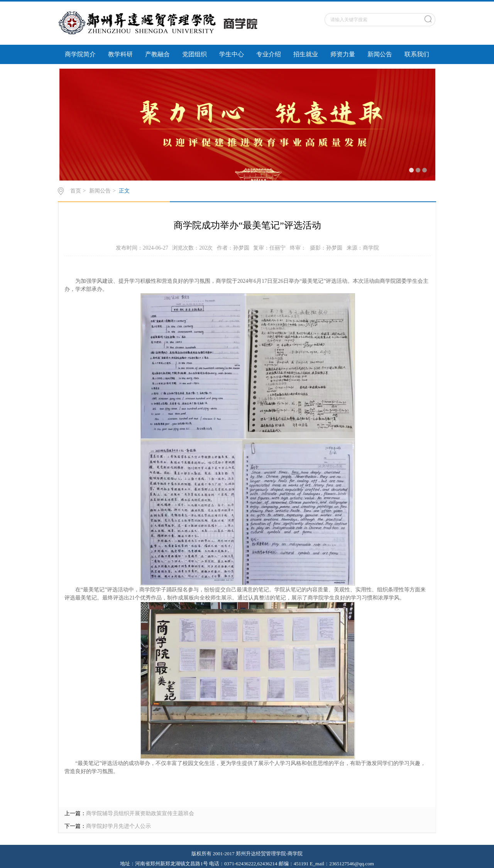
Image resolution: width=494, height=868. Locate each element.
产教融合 (157, 54)
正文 (124, 191)
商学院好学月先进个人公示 (118, 826)
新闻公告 (380, 54)
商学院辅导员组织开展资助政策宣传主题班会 (140, 813)
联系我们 (417, 54)
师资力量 (343, 54)
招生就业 (306, 54)
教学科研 (120, 54)
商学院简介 (80, 54)
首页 (76, 191)
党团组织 (195, 54)
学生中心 (232, 54)
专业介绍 (269, 54)
